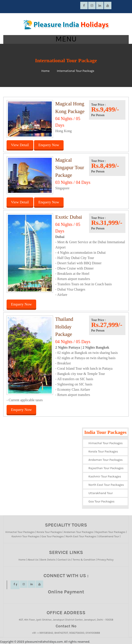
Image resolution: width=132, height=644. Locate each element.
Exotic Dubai (69, 217)
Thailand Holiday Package (64, 327)
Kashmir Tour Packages (105, 476)
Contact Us (64, 560)
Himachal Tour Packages (105, 443)
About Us (33, 560)
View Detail (20, 145)
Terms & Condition (84, 560)
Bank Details (48, 560)
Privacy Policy (105, 560)
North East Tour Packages (106, 485)
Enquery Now (49, 145)
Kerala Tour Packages (103, 452)
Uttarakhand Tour (101, 493)
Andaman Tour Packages (105, 460)
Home (45, 71)
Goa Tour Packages (101, 501)
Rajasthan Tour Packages (106, 468)
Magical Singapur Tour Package (70, 168)
